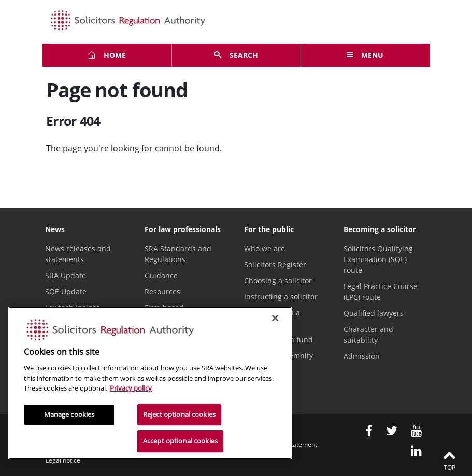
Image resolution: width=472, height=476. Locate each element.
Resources (162, 291)
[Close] (275, 318)
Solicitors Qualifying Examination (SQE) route (378, 259)
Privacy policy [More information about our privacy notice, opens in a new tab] (131, 388)
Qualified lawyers (374, 313)
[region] (150, 383)
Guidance (161, 275)
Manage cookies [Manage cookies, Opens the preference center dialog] (69, 414)
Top (449, 460)
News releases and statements (78, 254)
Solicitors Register (275, 264)
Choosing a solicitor (278, 280)
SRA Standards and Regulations (178, 254)
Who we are (264, 248)
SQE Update (66, 291)
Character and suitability (368, 335)
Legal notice (63, 460)
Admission (362, 356)
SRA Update (66, 275)
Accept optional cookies (180, 441)
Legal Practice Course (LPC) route (381, 292)
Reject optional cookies (179, 414)
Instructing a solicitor (281, 297)
